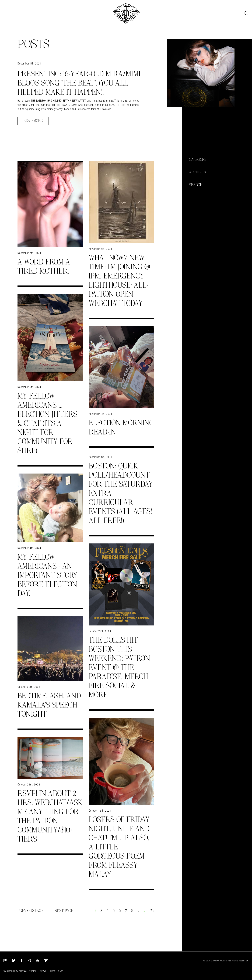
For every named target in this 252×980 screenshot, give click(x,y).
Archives (197, 172)
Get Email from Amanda (15, 971)
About (43, 971)
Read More (33, 121)
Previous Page (31, 911)
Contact (33, 971)
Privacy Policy (56, 971)
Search (196, 185)
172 (152, 911)
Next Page (64, 911)
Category (198, 160)
